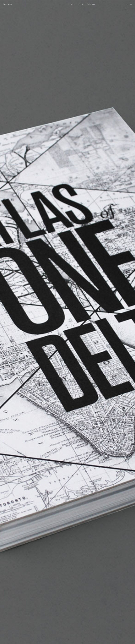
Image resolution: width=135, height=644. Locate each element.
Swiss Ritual (92, 5)
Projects (71, 5)
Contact (129, 5)
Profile (81, 5)
